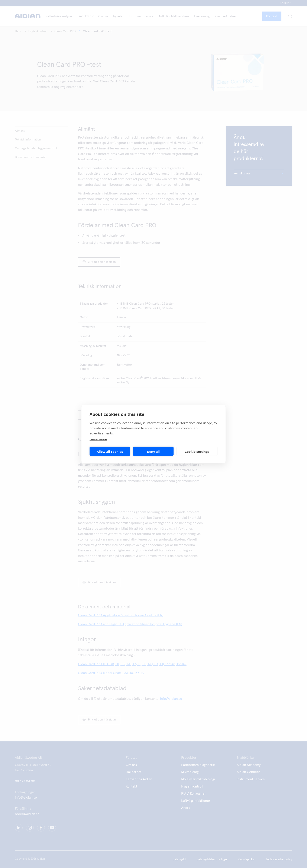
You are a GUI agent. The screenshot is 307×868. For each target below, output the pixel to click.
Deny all (153, 451)
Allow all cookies (110, 451)
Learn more (98, 439)
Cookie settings (197, 451)
